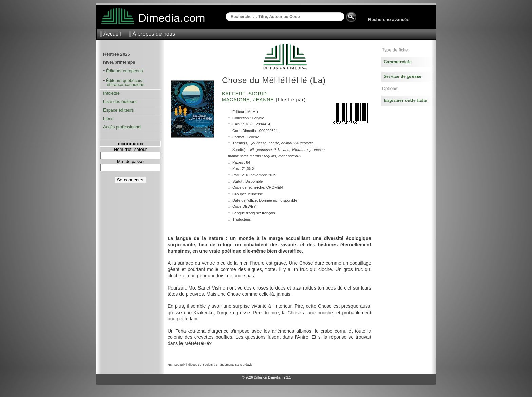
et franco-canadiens (124, 85)
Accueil (112, 34)
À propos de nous (154, 34)
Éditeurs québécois (124, 81)
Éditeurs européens (124, 71)
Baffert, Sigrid (245, 94)
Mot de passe (130, 162)
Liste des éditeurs (120, 102)
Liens (108, 119)
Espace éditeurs (118, 110)
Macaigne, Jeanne (249, 100)
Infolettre (111, 93)
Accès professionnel (122, 127)
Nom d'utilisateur (130, 149)
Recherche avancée (389, 19)
